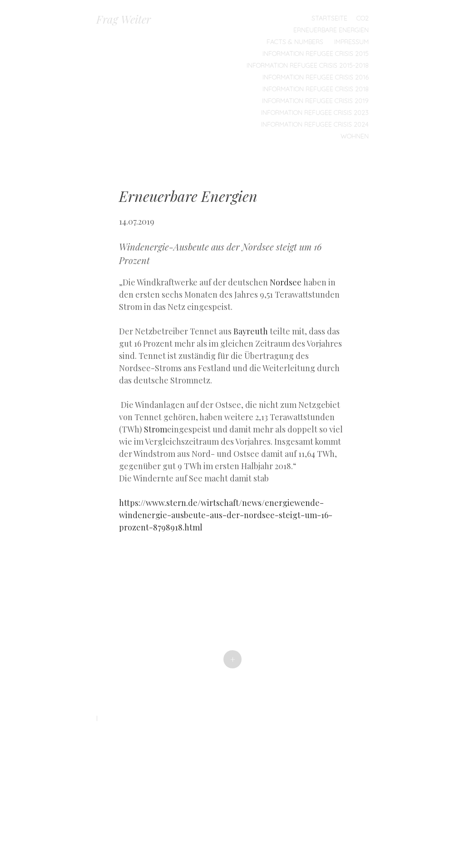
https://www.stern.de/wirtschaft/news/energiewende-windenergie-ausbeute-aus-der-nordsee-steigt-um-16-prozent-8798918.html (226, 515)
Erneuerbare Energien (331, 30)
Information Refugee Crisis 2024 (315, 124)
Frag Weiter (124, 19)
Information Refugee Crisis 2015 (316, 54)
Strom (156, 429)
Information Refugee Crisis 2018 (316, 89)
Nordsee (286, 282)
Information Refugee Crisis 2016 (316, 77)
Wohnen (355, 136)
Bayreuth (251, 331)
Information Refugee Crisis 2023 (315, 113)
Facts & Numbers (295, 42)
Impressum (351, 42)
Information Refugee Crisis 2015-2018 (308, 65)
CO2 (363, 18)
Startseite (329, 18)
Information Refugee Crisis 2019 (315, 101)
